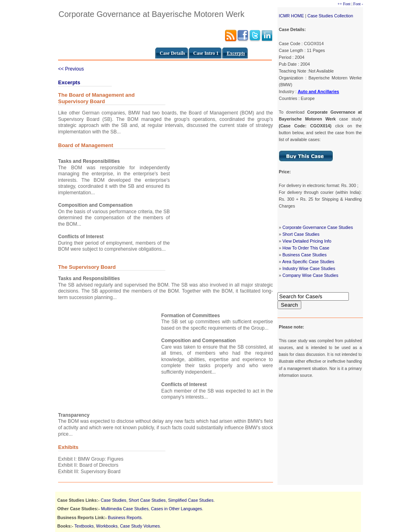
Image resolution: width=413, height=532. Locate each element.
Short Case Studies (301, 234)
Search (289, 305)
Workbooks (107, 526)
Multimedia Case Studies (125, 509)
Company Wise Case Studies (310, 275)
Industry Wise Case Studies (309, 268)
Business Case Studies (305, 255)
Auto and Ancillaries (318, 91)
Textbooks (84, 526)
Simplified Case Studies (191, 500)
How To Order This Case (306, 248)
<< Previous (71, 69)
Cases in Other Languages (176, 509)
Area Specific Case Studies (308, 262)
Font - (358, 4)
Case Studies (114, 500)
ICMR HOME (291, 16)
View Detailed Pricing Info (307, 241)
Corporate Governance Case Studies (318, 227)
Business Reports (125, 517)
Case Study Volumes (140, 526)
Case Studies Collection (330, 16)
